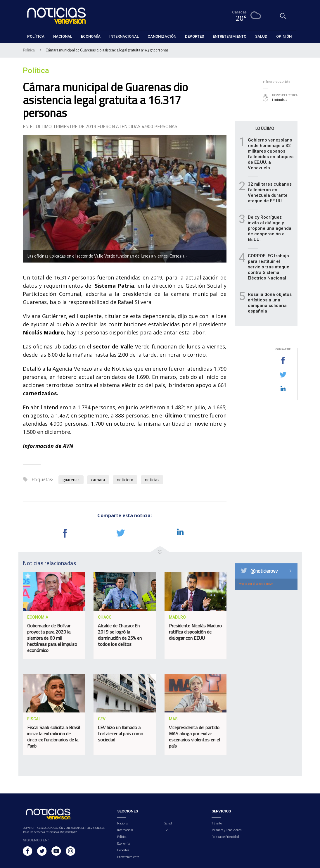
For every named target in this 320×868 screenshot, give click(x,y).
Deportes (123, 850)
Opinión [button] (284, 36)
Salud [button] (261, 36)
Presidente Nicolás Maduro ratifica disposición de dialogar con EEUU (195, 632)
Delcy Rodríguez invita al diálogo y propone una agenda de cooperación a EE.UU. (270, 228)
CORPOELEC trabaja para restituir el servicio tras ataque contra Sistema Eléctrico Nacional (269, 267)
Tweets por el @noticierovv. (256, 584)
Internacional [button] (124, 36)
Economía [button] (91, 36)
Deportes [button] (194, 36)
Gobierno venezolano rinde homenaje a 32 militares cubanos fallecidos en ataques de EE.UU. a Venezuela (271, 154)
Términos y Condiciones (226, 830)
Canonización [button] (162, 36)
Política (29, 50)
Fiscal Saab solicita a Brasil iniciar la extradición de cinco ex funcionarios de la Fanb (53, 737)
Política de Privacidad (225, 837)
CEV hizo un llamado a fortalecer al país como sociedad (121, 734)
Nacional (123, 823)
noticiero (125, 480)
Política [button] (36, 36)
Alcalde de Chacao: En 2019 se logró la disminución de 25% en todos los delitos (120, 635)
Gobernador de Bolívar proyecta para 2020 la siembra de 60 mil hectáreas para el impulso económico (52, 638)
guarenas (71, 480)
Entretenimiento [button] (230, 36)
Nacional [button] (63, 36)
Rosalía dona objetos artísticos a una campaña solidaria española (270, 303)
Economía (123, 843)
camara (98, 480)
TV (166, 830)
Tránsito (217, 823)
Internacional (126, 830)
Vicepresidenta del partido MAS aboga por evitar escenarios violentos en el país (194, 737)
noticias (152, 480)
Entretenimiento (128, 857)
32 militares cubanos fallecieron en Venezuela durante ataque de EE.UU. (270, 193)
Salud (168, 823)
